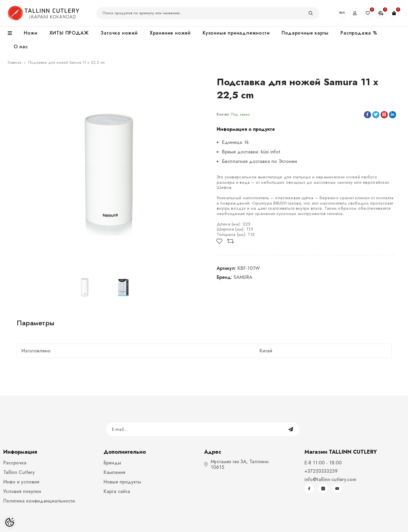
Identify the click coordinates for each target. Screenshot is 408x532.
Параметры (36, 323)
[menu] (13, 33)
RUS (342, 13)
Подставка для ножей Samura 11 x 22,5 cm (67, 63)
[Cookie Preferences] (10, 522)
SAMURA (243, 277)
